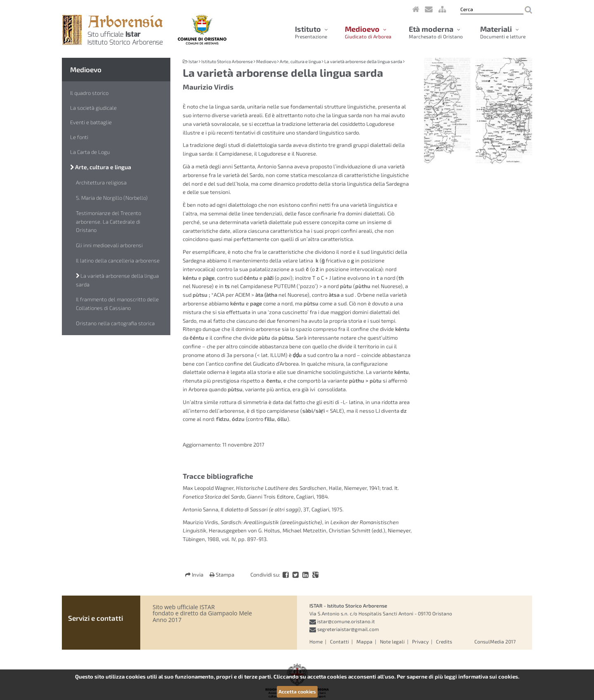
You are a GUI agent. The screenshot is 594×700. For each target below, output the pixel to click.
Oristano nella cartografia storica (115, 323)
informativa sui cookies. (489, 676)
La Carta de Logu (90, 152)
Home (316, 641)
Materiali (503, 32)
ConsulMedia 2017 (495, 641)
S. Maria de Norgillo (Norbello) (112, 198)
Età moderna (436, 32)
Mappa (364, 641)
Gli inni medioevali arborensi (109, 245)
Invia (195, 575)
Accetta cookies (297, 691)
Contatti (339, 641)
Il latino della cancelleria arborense (118, 260)
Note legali (392, 641)
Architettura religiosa (101, 182)
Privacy (420, 641)
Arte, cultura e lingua (101, 167)
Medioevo (368, 32)
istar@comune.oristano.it (346, 621)
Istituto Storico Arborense (227, 61)
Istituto (311, 32)
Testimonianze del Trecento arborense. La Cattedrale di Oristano (108, 222)
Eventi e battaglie (91, 122)
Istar (193, 61)
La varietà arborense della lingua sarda (117, 280)
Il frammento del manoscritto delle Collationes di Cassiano (117, 304)
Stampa (222, 575)
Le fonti (79, 137)
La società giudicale (93, 108)
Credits (444, 641)
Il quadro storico (89, 93)
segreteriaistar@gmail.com (348, 629)
